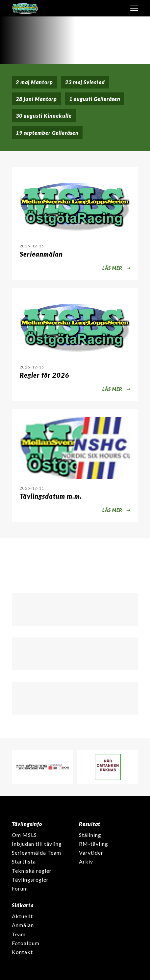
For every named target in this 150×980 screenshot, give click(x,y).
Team (19, 934)
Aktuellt (22, 916)
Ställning (90, 835)
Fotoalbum (26, 943)
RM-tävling (94, 844)
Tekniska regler (32, 871)
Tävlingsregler (30, 879)
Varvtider (91, 853)
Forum (20, 888)
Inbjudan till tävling (37, 844)
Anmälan (23, 925)
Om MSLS (24, 835)
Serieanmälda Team (37, 853)
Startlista (24, 861)
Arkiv (86, 861)
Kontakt (22, 952)
